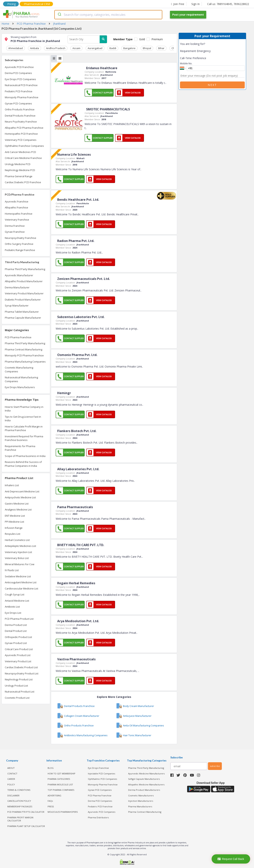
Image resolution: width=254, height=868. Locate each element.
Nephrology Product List (19, 679)
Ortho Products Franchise (20, 109)
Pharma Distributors (98, 817)
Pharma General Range (19, 175)
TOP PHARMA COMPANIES (61, 789)
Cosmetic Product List (17, 697)
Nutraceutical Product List (20, 691)
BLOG (51, 767)
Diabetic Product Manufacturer (23, 299)
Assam (67, 48)
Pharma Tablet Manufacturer (22, 311)
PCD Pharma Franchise (18, 337)
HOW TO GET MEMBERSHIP (61, 773)
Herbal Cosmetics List (17, 539)
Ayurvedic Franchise (17, 201)
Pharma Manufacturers (140, 806)
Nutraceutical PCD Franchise (21, 85)
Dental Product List (16, 630)
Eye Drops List (13, 612)
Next (212, 85)
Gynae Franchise (15, 231)
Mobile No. (186, 63)
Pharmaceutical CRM (37, 4)
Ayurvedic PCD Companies (102, 811)
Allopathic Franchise (16, 207)
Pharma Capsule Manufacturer (23, 317)
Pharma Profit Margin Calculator (20, 818)
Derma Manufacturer (17, 287)
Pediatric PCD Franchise (19, 91)
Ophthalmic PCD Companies (102, 778)
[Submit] (59, 15)
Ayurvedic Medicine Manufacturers (146, 773)
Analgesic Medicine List (18, 509)
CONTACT (12, 773)
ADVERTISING (54, 795)
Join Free (178, 4)
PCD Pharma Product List (19, 618)
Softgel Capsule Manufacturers (144, 778)
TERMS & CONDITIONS (19, 789)
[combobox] (108, 15)
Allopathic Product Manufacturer (24, 281)
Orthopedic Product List (18, 636)
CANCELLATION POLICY (19, 800)
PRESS (51, 806)
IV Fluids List (12, 570)
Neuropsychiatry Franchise (21, 237)
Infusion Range (14, 527)
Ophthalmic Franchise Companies (24, 145)
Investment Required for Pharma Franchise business (24, 437)
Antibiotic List (12, 606)
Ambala (30, 48)
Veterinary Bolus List (17, 557)
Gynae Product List (16, 642)
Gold (142, 39)
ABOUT (11, 767)
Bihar (139, 48)
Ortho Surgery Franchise (19, 243)
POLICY (11, 784)
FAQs (50, 800)
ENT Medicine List (15, 515)
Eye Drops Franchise (98, 767)
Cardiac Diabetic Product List (21, 667)
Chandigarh (154, 48)
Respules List (13, 533)
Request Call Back (231, 859)
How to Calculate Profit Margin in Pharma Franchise (24, 428)
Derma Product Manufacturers (144, 789)
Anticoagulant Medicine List (21, 582)
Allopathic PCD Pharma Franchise (24, 127)
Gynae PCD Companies (18, 103)
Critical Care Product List (19, 648)
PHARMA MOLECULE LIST (60, 784)
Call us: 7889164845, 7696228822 (228, 4)
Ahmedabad (14, 48)
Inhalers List (12, 485)
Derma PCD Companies (18, 72)
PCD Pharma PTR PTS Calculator (26, 811)
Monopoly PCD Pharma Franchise (24, 355)
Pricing (11, 4)
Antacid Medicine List (17, 600)
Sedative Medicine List (18, 576)
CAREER (11, 778)
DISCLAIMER (13, 795)
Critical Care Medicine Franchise (23, 157)
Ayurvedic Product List (18, 655)
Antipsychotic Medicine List (20, 497)
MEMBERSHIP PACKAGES (20, 806)
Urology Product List (16, 685)
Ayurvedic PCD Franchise (19, 66)
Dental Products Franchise (20, 115)
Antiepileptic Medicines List (20, 545)
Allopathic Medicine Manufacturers (146, 784)
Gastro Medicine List (17, 503)
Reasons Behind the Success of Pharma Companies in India (23, 463)
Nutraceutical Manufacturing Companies (21, 379)
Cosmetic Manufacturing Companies (19, 369)
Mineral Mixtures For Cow (20, 563)
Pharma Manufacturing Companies (25, 361)
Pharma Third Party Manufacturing (25, 269)
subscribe (215, 765)
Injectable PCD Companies (101, 773)
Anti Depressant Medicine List (22, 491)
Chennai (170, 48)
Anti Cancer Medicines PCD (20, 151)
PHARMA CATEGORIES (59, 778)
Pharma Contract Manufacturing (24, 349)
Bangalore (113, 48)
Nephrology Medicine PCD (20, 170)
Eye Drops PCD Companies (20, 78)
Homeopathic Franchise (19, 213)
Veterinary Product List (18, 661)
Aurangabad (83, 48)
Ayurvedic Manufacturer (19, 275)
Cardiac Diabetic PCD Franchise (23, 182)
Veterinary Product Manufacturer (24, 293)
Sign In (196, 4)
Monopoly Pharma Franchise (22, 97)
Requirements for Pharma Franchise (20, 447)
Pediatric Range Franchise (20, 249)
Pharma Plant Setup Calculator (26, 825)
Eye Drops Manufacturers (20, 387)
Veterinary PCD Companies (21, 139)
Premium (157, 39)
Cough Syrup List (15, 594)
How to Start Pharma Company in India (24, 408)
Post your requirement (188, 15)
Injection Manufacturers (141, 800)
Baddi (99, 48)
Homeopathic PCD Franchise (21, 133)
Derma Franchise (15, 225)
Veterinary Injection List (18, 551)
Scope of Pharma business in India (25, 455)
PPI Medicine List (14, 521)
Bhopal (127, 48)
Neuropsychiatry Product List (22, 673)
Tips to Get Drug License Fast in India (23, 418)
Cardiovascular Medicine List (21, 588)
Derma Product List (16, 624)
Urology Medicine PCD (18, 163)
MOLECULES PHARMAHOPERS (63, 811)
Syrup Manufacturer (17, 305)
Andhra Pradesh (49, 48)
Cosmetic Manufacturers (141, 795)
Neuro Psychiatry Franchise (21, 121)
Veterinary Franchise (17, 219)
